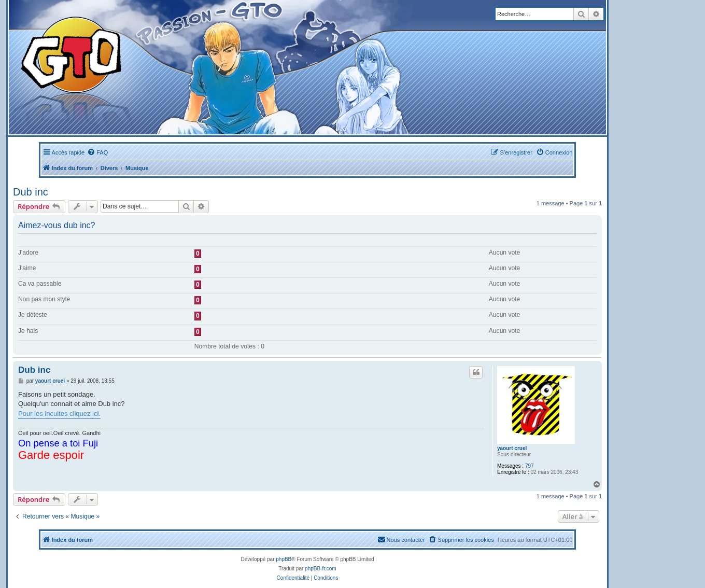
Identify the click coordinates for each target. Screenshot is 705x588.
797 (530, 466)
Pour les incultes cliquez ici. (59, 414)
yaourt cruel (512, 448)
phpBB (284, 559)
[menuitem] (97, 152)
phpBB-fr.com (321, 569)
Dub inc (31, 192)
